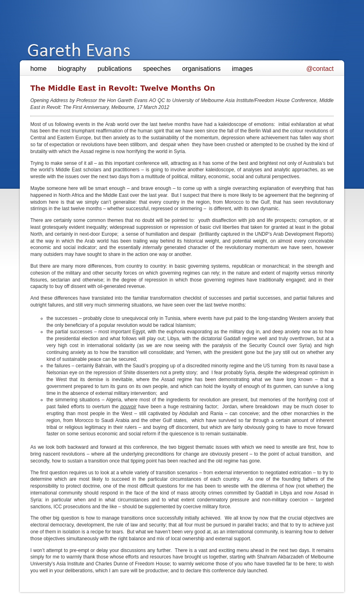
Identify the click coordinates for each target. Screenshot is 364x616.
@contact (320, 69)
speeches (157, 69)
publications (115, 69)
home (38, 69)
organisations (201, 69)
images (242, 69)
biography (72, 69)
